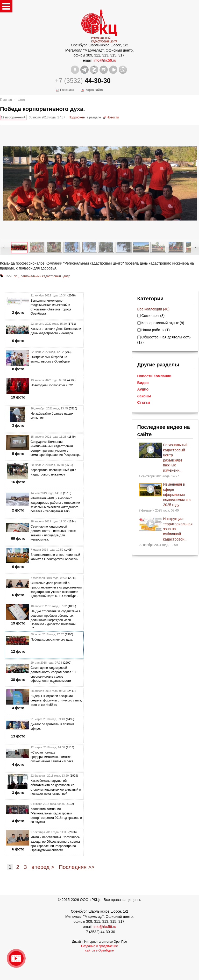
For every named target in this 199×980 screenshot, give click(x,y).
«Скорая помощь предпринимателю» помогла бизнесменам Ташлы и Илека (52, 757)
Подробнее (77, 117)
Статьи (144, 402)
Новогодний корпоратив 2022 (52, 385)
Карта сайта (94, 90)
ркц (16, 276)
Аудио (143, 389)
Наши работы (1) (156, 330)
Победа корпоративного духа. (52, 640)
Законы (144, 396)
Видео (143, 383)
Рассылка (67, 90)
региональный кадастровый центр (45, 276)
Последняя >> (77, 867)
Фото (22, 100)
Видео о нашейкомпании (16, 958)
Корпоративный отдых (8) (163, 323)
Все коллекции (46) (153, 309)
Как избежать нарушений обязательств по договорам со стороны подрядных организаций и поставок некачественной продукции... (56, 789)
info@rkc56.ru (105, 60)
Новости (113, 117)
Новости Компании (154, 376)
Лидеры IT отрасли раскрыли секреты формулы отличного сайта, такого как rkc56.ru (56, 700)
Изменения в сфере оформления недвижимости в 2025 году (177, 494)
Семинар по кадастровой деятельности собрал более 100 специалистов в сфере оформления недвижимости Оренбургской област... (54, 676)
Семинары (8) (153, 316)
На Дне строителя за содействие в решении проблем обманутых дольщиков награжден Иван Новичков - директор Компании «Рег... (56, 620)
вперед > (43, 867)
